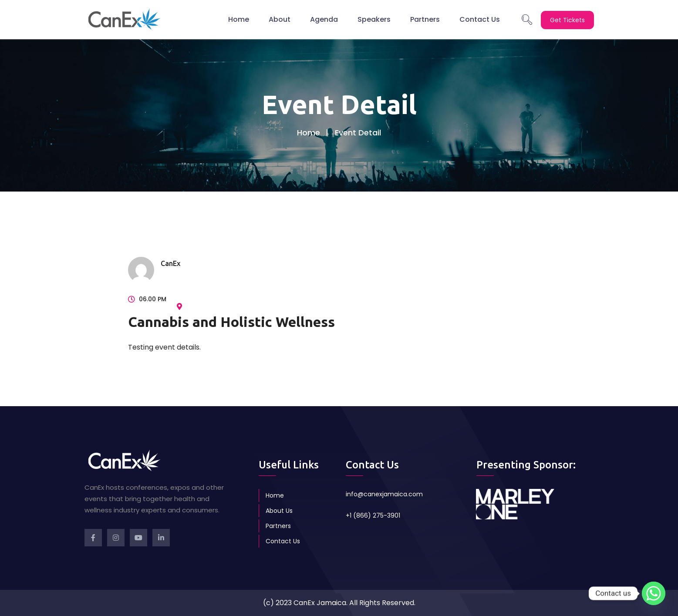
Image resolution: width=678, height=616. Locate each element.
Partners (425, 19)
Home (239, 19)
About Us (279, 511)
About (280, 19)
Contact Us (480, 19)
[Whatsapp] (654, 593)
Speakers (374, 19)
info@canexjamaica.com (384, 494)
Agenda (324, 19)
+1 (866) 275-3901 (373, 515)
